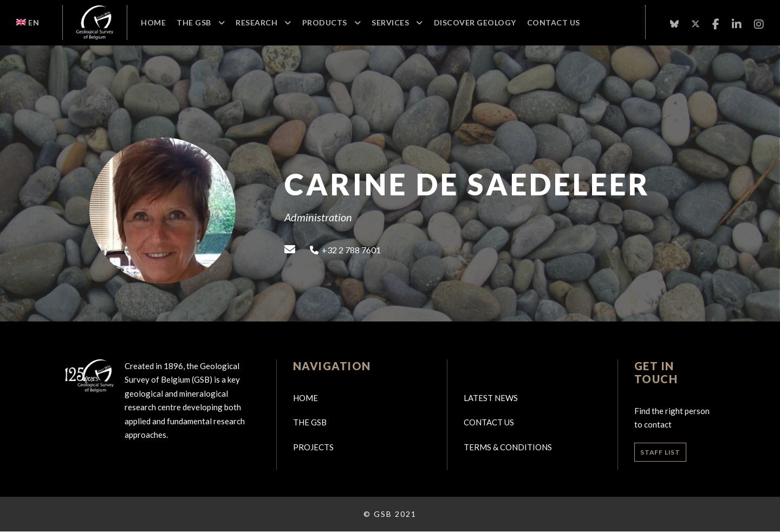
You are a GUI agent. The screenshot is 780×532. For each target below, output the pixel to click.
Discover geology (475, 22)
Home (153, 22)
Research (256, 22)
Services (390, 22)
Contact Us (554, 22)
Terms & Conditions (508, 447)
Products (325, 22)
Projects (313, 447)
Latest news (491, 398)
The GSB (194, 22)
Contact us (489, 422)
